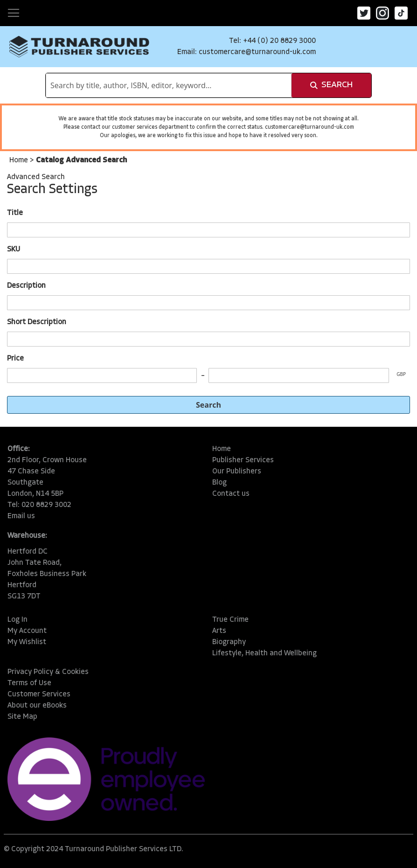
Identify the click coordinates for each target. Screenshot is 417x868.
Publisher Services (243, 460)
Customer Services (39, 694)
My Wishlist (27, 642)
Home (20, 160)
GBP (401, 374)
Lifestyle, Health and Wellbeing (264, 653)
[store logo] (79, 47)
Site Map (22, 717)
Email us (21, 516)
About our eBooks (37, 706)
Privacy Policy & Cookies (48, 672)
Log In (17, 620)
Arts (219, 631)
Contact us (231, 494)
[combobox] (169, 85)
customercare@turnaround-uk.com (257, 52)
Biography (229, 642)
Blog (219, 483)
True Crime (230, 620)
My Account (27, 631)
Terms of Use (29, 683)
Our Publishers (237, 472)
